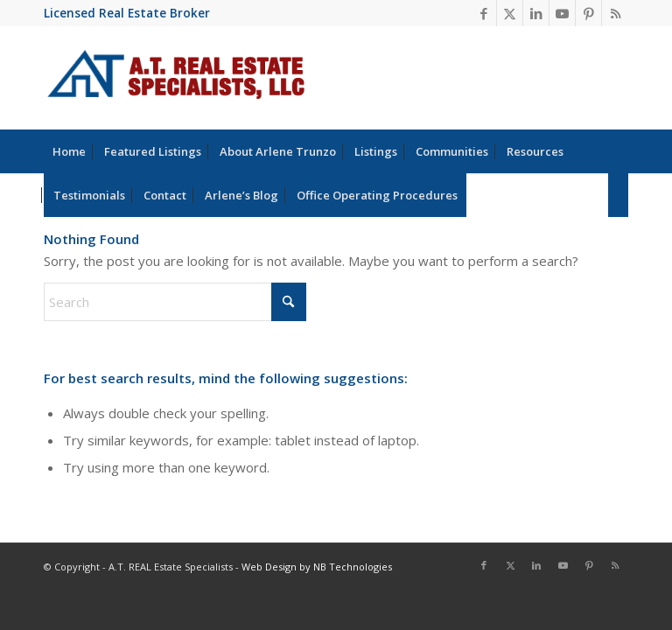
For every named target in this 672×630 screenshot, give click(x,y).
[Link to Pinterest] (588, 13)
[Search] (618, 195)
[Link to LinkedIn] (536, 13)
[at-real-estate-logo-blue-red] (176, 78)
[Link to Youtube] (562, 13)
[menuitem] (69, 151)
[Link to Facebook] (483, 13)
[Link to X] (510, 13)
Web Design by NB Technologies (317, 567)
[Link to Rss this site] (615, 13)
